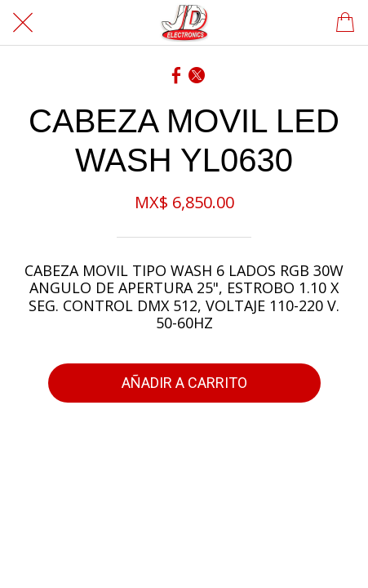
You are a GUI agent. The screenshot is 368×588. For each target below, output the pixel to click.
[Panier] (345, 23)
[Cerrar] (23, 23)
